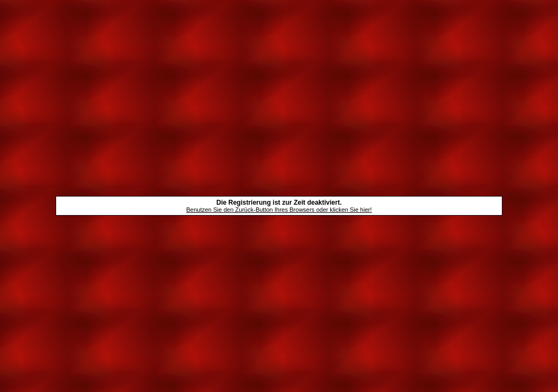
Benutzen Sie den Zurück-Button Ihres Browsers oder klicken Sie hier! (279, 210)
